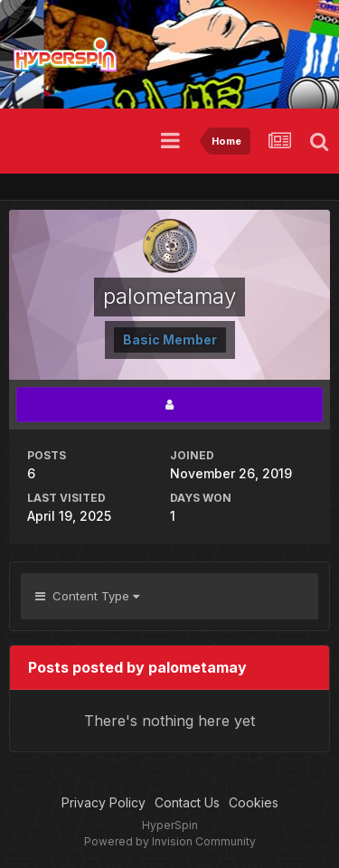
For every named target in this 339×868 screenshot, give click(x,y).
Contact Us (187, 802)
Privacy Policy (104, 802)
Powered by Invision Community (170, 841)
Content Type (87, 596)
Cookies (254, 802)
